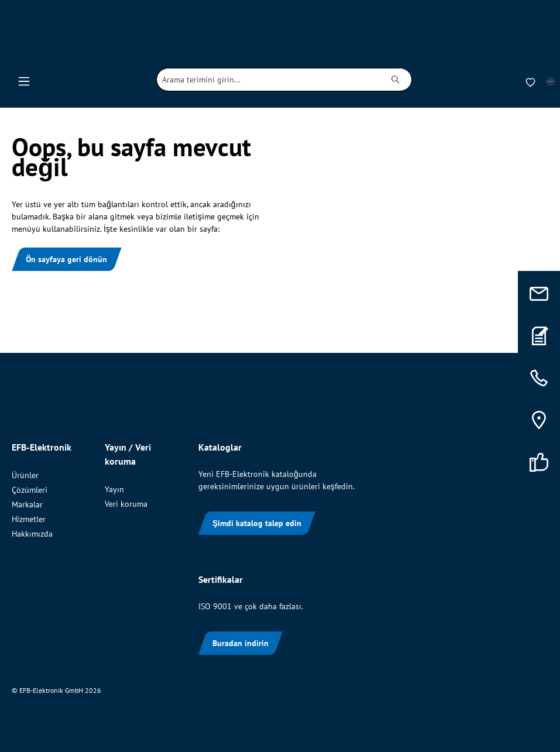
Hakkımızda (32, 534)
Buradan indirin (241, 643)
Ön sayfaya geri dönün (66, 259)
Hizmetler (29, 519)
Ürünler (25, 475)
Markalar (27, 504)
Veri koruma (126, 504)
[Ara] (396, 80)
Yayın (114, 489)
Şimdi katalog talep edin (257, 523)
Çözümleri (30, 490)
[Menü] (24, 80)
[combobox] (268, 80)
